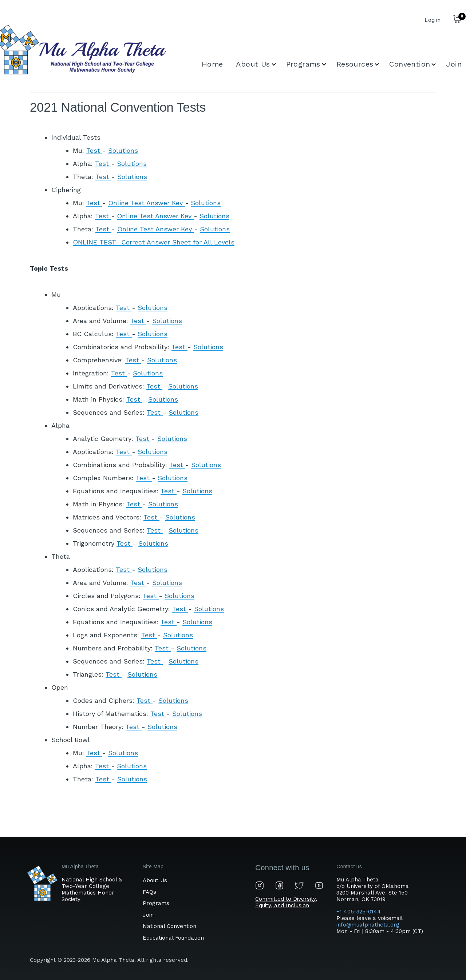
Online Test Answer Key (147, 203)
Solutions (123, 150)
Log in (433, 20)
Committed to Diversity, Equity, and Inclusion (286, 902)
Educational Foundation (173, 938)
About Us (155, 880)
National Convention (169, 926)
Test (94, 150)
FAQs (149, 892)
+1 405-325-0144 (360, 912)
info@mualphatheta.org (368, 925)
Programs (156, 903)
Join (148, 915)
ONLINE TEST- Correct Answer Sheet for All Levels (154, 242)
